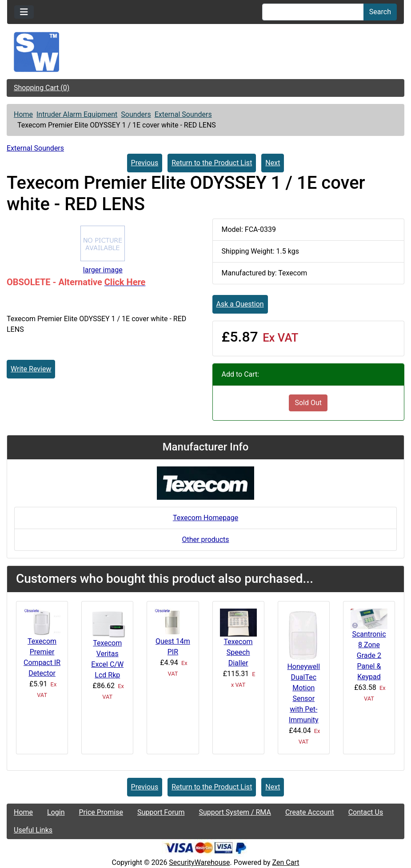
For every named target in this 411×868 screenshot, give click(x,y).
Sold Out (308, 403)
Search (380, 12)
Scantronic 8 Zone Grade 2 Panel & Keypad (369, 655)
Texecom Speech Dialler (238, 652)
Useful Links (33, 830)
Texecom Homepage (205, 518)
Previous (145, 163)
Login (56, 812)
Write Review (31, 369)
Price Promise (101, 812)
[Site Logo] (205, 52)
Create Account (310, 812)
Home (23, 114)
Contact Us (366, 812)
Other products (205, 540)
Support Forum (161, 812)
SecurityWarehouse (199, 862)
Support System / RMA (235, 812)
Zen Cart (286, 862)
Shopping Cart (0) (42, 88)
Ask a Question (240, 304)
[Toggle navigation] (24, 12)
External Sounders (183, 114)
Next (273, 163)
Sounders (136, 114)
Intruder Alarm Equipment (77, 114)
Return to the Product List (212, 163)
